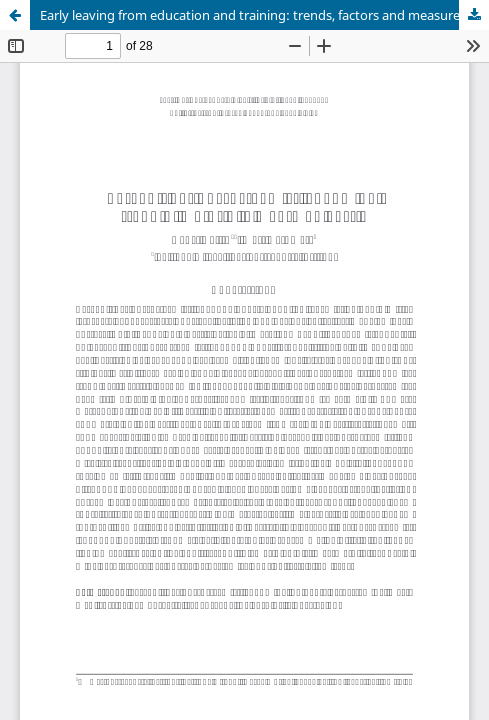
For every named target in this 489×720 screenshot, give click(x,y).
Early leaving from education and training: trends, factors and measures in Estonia (264, 15)
